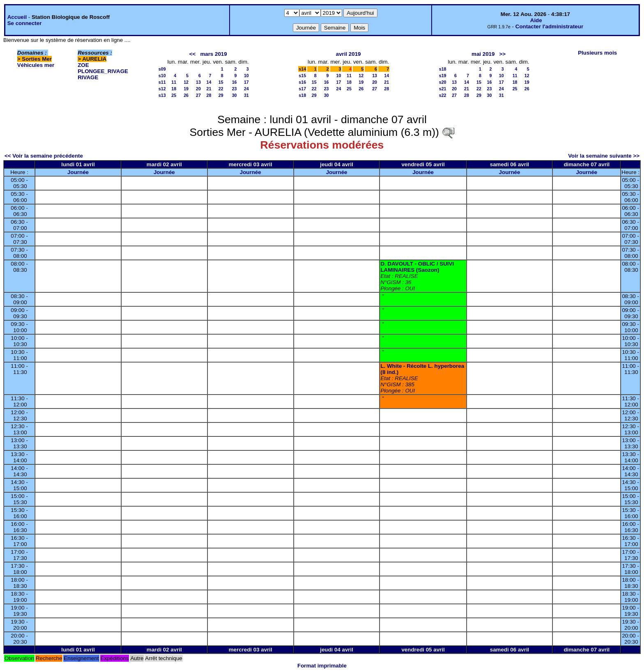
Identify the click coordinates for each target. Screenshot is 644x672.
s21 (443, 89)
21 (209, 89)
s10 (162, 76)
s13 (162, 95)
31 (246, 95)
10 (246, 76)
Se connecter (25, 23)
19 (186, 89)
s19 (443, 76)
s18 (302, 95)
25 (174, 95)
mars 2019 (213, 54)
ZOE (83, 65)
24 (246, 89)
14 (209, 82)
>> (503, 54)
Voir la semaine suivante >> (604, 156)
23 (235, 89)
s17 (302, 89)
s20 (443, 82)
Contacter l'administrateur (549, 26)
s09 (162, 69)
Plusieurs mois (597, 53)
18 (174, 89)
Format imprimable (322, 666)
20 (198, 89)
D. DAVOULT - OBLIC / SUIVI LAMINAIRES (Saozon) (417, 267)
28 (209, 95)
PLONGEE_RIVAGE (103, 71)
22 (221, 89)
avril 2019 (348, 54)
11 (174, 82)
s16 (302, 82)
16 (235, 82)
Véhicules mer (36, 65)
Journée (78, 172)
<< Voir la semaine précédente (44, 156)
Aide (536, 20)
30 (235, 95)
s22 (443, 95)
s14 (302, 69)
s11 (162, 82)
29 (221, 95)
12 (186, 82)
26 (186, 95)
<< (193, 54)
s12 (162, 89)
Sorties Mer (37, 59)
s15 (302, 76)
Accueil (17, 17)
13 (198, 82)
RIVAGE (88, 77)
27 (198, 95)
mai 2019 (483, 54)
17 (246, 82)
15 (221, 82)
